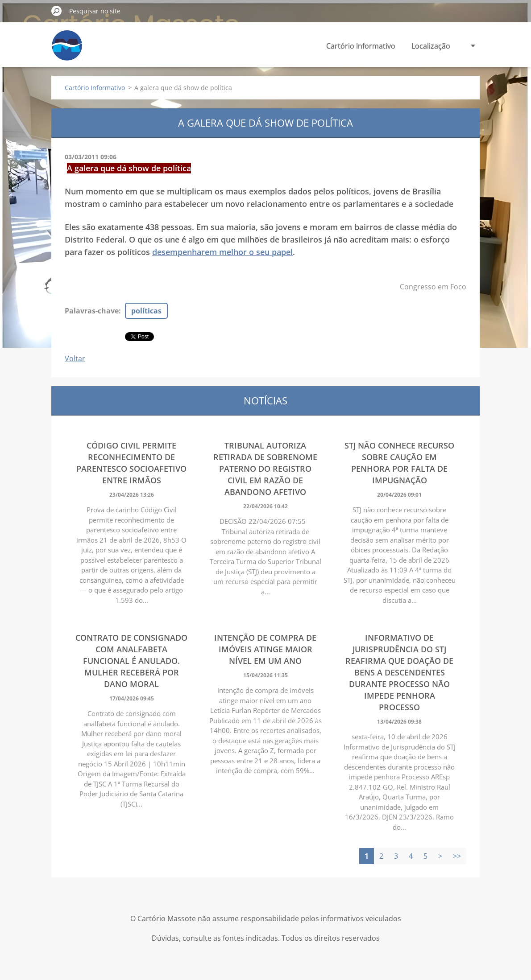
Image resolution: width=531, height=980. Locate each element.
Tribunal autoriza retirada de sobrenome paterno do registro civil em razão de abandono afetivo (265, 469)
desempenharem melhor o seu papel (222, 252)
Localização (431, 46)
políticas (146, 311)
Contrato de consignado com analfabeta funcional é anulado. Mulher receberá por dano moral (131, 661)
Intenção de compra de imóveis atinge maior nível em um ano (265, 649)
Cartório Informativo (361, 46)
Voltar (75, 358)
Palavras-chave (92, 311)
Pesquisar (57, 11)
